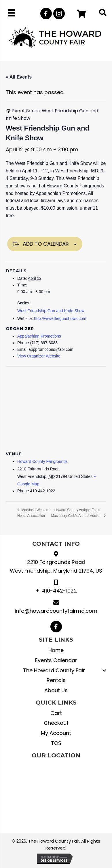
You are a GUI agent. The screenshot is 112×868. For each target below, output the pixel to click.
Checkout (56, 723)
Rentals (56, 680)
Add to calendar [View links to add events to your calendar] (46, 244)
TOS (56, 743)
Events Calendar (56, 660)
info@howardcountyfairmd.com (56, 611)
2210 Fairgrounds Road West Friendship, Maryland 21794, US (56, 566)
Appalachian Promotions (39, 336)
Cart (56, 713)
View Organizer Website (39, 356)
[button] (46, 14)
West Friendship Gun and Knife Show (51, 311)
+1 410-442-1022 (56, 591)
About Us (56, 690)
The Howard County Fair (54, 670)
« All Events (19, 77)
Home (56, 650)
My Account (56, 733)
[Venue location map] (56, 408)
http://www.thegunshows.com (60, 318)
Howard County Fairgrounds (42, 461)
